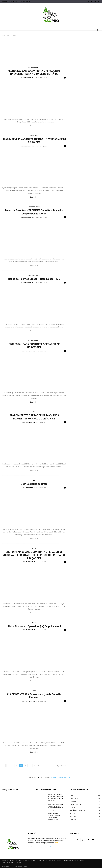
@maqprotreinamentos (62, 777)
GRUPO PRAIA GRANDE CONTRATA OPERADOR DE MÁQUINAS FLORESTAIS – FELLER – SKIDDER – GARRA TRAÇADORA (34, 555)
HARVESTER (5, 861)
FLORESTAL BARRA (34, 67)
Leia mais (34, 126)
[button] (97, 30)
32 (34, 766)
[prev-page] (4, 766)
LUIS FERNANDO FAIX (28, 78)
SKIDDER (45, 861)
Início (4, 35)
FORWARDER (34, 136)
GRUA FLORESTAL (24, 861)
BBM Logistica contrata (34, 484)
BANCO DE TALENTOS (34, 207)
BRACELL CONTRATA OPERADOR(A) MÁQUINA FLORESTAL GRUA (54, 816)
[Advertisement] (51, 51)
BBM (34, 412)
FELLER (34, 548)
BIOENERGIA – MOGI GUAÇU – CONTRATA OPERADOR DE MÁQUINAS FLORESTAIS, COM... (56, 806)
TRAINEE (19, 863)
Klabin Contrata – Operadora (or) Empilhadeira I (34, 626)
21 (26, 766)
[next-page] (39, 766)
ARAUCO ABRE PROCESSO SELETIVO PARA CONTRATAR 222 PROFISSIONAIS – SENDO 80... (57, 797)
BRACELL (83, 861)
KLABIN (34, 691)
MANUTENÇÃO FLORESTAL (71, 861)
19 (16, 766)
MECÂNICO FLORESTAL (55, 861)
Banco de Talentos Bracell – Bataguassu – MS (34, 279)
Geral (34, 623)
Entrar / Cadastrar (25, 1)
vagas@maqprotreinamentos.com (45, 847)
